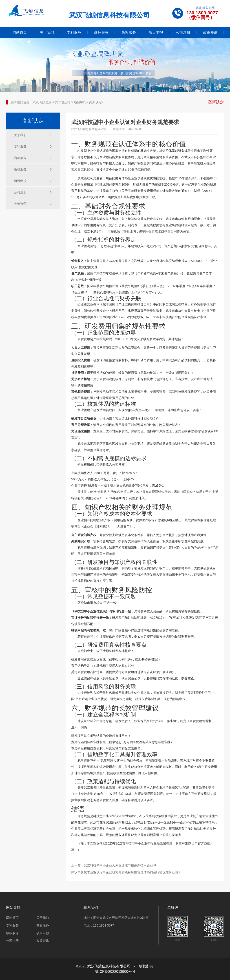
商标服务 (101, 32)
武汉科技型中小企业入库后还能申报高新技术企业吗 (120, 865)
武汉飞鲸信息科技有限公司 (51, 102)
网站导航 (13, 908)
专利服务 (74, 32)
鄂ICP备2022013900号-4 (115, 972)
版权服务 (129, 32)
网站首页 (20, 32)
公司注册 (183, 32)
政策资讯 (210, 32)
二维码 (173, 908)
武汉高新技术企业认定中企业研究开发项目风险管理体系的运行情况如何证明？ (126, 872)
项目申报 (156, 32)
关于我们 (47, 32)
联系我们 (91, 908)
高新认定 (95, 102)
